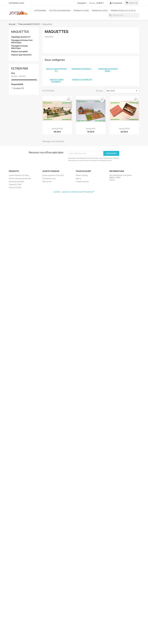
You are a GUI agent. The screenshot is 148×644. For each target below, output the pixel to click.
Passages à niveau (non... (108, 70)
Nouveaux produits (17, 181)
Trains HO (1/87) (100, 11)
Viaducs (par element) (21, 55)
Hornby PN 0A (57, 129)
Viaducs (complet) (20, 51)
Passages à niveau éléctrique (20, 47)
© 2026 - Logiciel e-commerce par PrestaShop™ (74, 192)
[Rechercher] (124, 15)
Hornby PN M (124, 129)
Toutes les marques (60, 11)
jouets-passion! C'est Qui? (53, 175)
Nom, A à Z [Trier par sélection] (122, 91)
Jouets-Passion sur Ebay (19, 175)
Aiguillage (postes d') (21, 37)
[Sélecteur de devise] (101, 3)
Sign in (78, 178)
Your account (83, 171)
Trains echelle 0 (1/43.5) (123, 11)
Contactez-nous (16, 3)
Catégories (40, 11)
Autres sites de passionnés (20, 178)
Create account (82, 181)
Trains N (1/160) (81, 11)
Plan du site (47, 181)
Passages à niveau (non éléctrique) (22, 41)
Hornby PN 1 (91, 129)
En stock (19, 88)
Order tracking (82, 175)
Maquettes (20, 32)
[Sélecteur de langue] (82, 3)
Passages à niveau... (82, 69)
